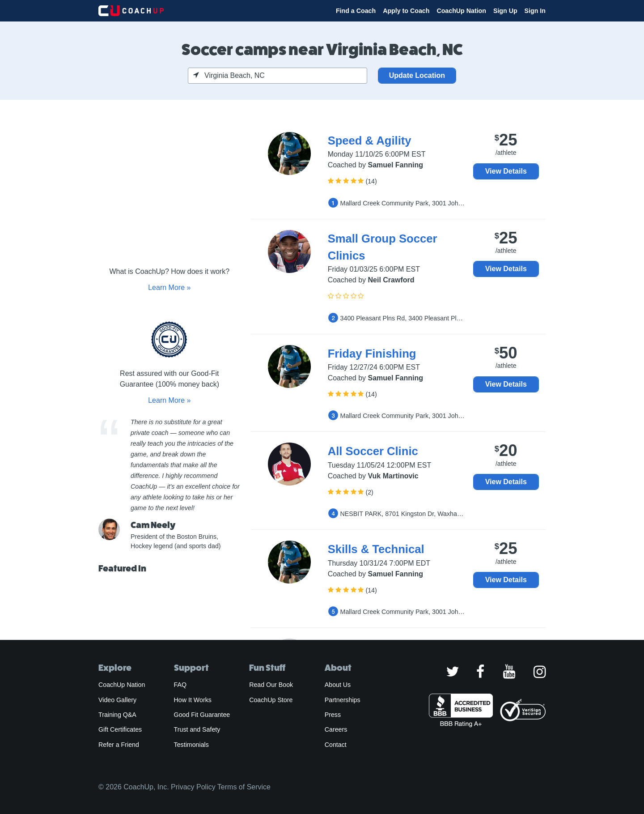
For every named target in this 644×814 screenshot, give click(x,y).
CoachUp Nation (461, 11)
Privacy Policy (193, 787)
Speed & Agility (370, 141)
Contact (336, 745)
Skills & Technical (376, 549)
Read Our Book (271, 685)
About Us (338, 685)
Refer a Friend (119, 745)
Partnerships (343, 700)
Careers (336, 729)
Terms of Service (244, 787)
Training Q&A (117, 715)
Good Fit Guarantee (202, 715)
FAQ (180, 685)
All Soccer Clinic (373, 451)
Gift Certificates (120, 729)
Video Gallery (117, 700)
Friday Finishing (372, 354)
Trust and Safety (197, 729)
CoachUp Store (271, 700)
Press (333, 715)
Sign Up (505, 11)
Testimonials (191, 745)
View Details (506, 171)
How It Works (193, 700)
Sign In (535, 11)
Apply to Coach (406, 11)
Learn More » (169, 288)
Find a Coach (356, 11)
